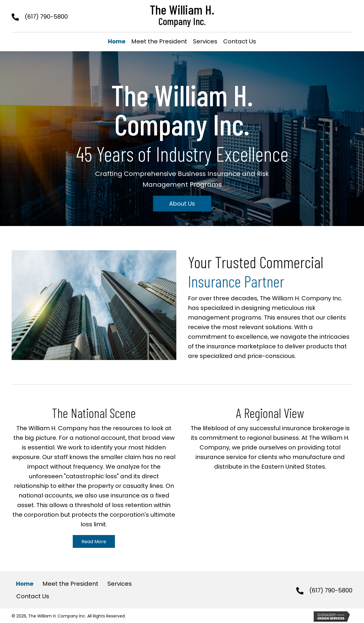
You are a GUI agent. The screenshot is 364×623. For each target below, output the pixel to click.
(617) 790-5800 (46, 17)
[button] (182, 204)
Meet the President (70, 584)
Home (25, 584)
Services (120, 584)
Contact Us (33, 596)
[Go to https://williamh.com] (182, 15)
